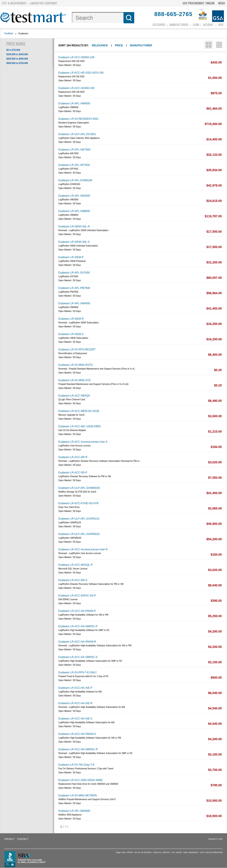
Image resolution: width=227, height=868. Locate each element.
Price (119, 45)
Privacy (10, 839)
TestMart (9, 33)
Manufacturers (179, 25)
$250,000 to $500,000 (17, 59)
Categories (159, 25)
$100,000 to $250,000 (17, 54)
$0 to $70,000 (13, 50)
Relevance (100, 45)
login (196, 25)
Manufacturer (141, 45)
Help (221, 25)
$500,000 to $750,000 (17, 63)
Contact (23, 839)
